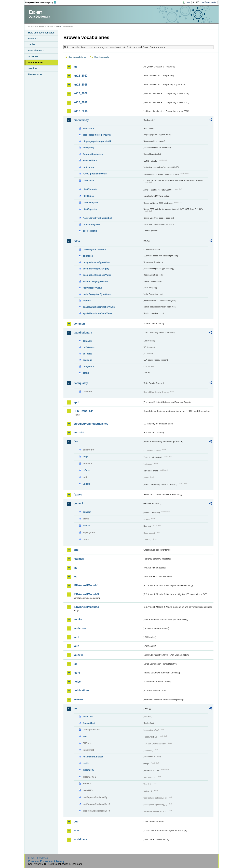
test (76, 708)
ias (75, 568)
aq (75, 67)
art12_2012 (81, 76)
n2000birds (89, 180)
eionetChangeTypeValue (95, 281)
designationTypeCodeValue (97, 275)
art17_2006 (81, 93)
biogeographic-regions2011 (97, 141)
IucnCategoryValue (93, 288)
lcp (76, 664)
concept (87, 512)
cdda (77, 241)
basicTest (88, 717)
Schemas (33, 56)
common (79, 324)
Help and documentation (41, 33)
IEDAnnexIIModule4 (86, 607)
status (86, 373)
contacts (87, 341)
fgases (78, 495)
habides (79, 559)
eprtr (77, 402)
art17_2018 (81, 111)
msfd (77, 673)
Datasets (33, 39)
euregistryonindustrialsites (91, 424)
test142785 (88, 770)
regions (87, 301)
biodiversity (81, 120)
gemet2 (78, 503)
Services (33, 68)
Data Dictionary (53, 26)
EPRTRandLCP (83, 411)
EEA (42, 2)
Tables (32, 44)
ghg (76, 550)
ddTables (87, 354)
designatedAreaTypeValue (96, 262)
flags (85, 457)
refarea (86, 470)
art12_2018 (81, 85)
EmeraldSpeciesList (93, 154)
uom (76, 822)
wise (77, 830)
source (86, 525)
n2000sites (88, 196)
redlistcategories (91, 224)
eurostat (79, 432)
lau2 (76, 646)
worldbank (80, 839)
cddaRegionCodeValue (95, 249)
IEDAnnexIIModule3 (86, 594)
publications (82, 690)
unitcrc (86, 484)
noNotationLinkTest (93, 757)
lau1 (76, 637)
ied (76, 576)
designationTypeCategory (96, 269)
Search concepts (102, 57)
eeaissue (87, 360)
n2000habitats (90, 189)
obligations (89, 366)
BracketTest (89, 723)
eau (85, 736)
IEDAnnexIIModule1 (86, 585)
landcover (80, 628)
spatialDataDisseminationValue (99, 307)
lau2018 (79, 655)
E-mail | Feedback (38, 858)
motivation (88, 167)
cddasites (88, 256)
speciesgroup (90, 231)
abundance (89, 128)
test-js (86, 763)
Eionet (41, 26)
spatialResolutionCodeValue (97, 313)
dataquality (89, 148)
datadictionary (83, 333)
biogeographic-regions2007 (97, 135)
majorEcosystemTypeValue (97, 294)
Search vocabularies (77, 57)
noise (77, 682)
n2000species (90, 209)
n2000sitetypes (91, 202)
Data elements (36, 51)
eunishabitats (90, 160)
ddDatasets (89, 347)
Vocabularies (36, 63)
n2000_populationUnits (95, 174)
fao (76, 441)
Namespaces (35, 74)
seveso (78, 699)
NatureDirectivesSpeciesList (97, 218)
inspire (78, 619)
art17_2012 (81, 102)
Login (188, 2)
